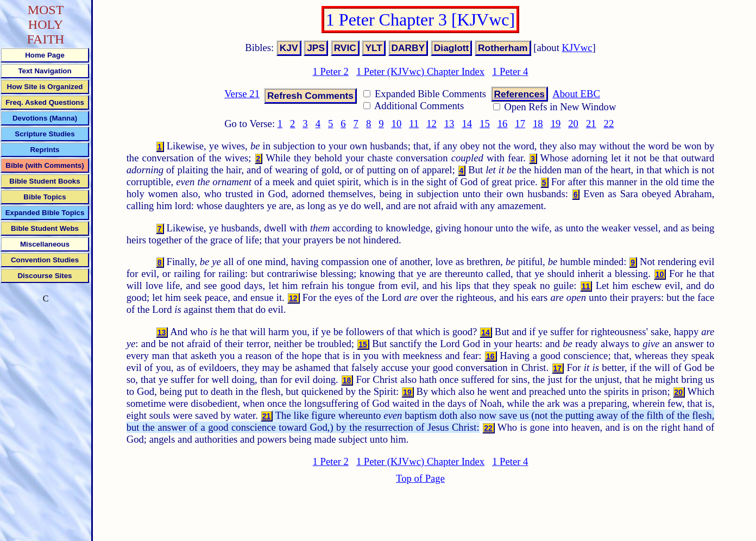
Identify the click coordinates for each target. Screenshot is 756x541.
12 (431, 124)
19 (556, 124)
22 (609, 124)
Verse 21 (242, 94)
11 (414, 124)
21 (591, 124)
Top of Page (420, 478)
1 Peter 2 (331, 71)
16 (503, 124)
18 (538, 124)
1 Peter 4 (510, 71)
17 (520, 124)
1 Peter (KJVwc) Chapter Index (420, 71)
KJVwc (577, 48)
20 (573, 124)
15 (485, 124)
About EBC (576, 94)
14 (467, 124)
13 (449, 124)
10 (397, 124)
